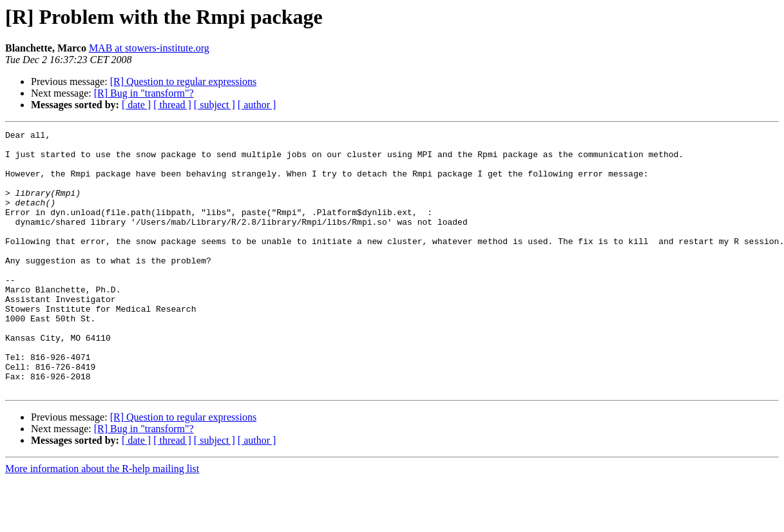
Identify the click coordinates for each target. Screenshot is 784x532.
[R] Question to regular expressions (184, 81)
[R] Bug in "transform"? (144, 93)
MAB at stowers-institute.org (149, 48)
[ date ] (136, 105)
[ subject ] (215, 105)
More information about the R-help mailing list (102, 521)
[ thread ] (172, 105)
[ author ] (257, 105)
